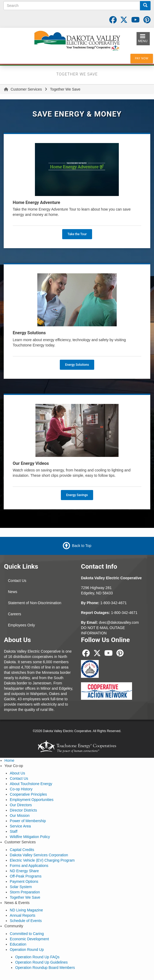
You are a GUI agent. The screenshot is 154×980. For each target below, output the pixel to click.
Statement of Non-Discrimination (35, 603)
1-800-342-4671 (114, 603)
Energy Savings (77, 495)
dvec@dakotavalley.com (119, 622)
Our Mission (20, 816)
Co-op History (21, 789)
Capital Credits (22, 850)
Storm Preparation (25, 892)
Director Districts (23, 810)
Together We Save (25, 897)
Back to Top (82, 545)
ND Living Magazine (26, 910)
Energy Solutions (77, 365)
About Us (17, 773)
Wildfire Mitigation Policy (30, 837)
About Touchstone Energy (31, 784)
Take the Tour (77, 234)
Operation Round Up (27, 950)
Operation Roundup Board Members (45, 968)
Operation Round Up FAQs (37, 957)
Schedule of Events (26, 921)
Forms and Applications (29, 866)
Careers (15, 614)
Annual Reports (23, 915)
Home (9, 760)
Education (18, 944)
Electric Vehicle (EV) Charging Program (42, 860)
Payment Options (24, 881)
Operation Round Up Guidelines (41, 962)
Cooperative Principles (28, 794)
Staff (14, 831)
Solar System (21, 887)
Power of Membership (28, 821)
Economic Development (29, 939)
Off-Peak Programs (26, 876)
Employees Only (21, 625)
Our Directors (21, 805)
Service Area (20, 826)
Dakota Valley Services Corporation (39, 855)
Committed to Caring (27, 934)
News (13, 592)
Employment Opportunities (32, 800)
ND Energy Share (24, 871)
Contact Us (17, 581)
